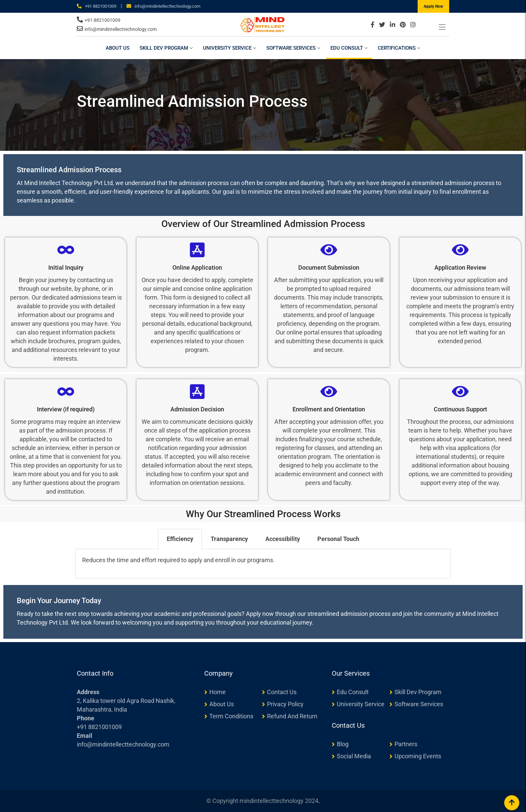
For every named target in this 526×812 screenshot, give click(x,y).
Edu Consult (347, 48)
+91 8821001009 (101, 6)
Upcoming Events (418, 756)
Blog (343, 744)
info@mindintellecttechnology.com (167, 6)
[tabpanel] (263, 564)
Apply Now (433, 6)
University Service (227, 48)
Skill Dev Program (164, 48)
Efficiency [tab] (180, 539)
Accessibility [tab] (283, 539)
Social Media (354, 756)
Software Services (291, 48)
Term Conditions (231, 716)
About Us (118, 48)
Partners (406, 744)
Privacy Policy (285, 704)
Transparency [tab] (229, 539)
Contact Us (282, 692)
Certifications (397, 48)
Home (218, 692)
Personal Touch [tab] (338, 539)
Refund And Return (292, 716)
